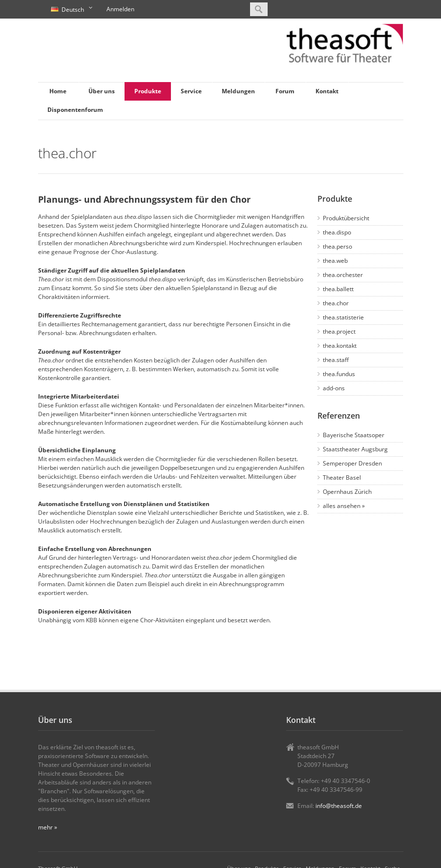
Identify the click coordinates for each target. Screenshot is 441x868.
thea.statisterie (343, 317)
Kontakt (327, 91)
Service (191, 91)
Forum (285, 91)
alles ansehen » (344, 506)
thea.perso (337, 246)
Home (58, 91)
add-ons (334, 388)
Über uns (102, 91)
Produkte (148, 91)
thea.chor (336, 303)
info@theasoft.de (339, 806)
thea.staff (336, 360)
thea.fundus (339, 374)
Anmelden (120, 9)
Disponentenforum (75, 110)
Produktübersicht (346, 218)
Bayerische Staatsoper (354, 435)
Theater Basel (342, 477)
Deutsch (70, 10)
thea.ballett (338, 289)
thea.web (335, 261)
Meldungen (238, 91)
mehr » (48, 827)
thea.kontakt (340, 346)
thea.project (339, 331)
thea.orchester (343, 275)
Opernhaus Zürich (347, 492)
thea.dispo (337, 232)
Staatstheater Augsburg (355, 449)
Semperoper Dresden (352, 463)
